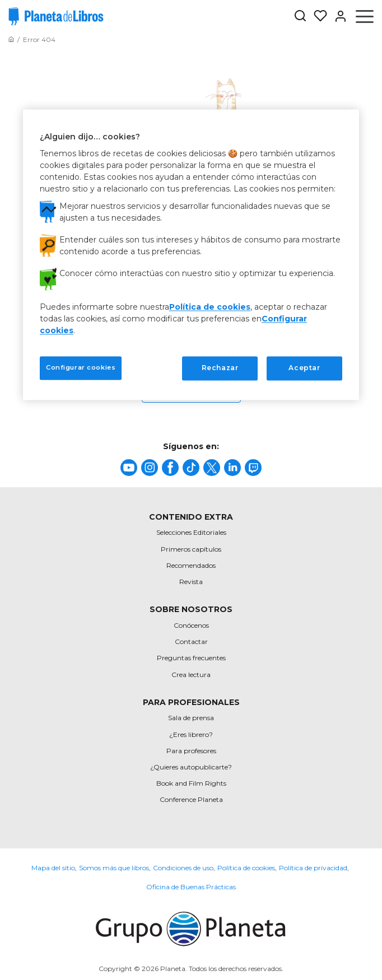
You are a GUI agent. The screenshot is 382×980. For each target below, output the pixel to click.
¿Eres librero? (191, 734)
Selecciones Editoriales (191, 532)
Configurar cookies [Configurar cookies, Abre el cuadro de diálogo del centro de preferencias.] (81, 368)
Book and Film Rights (191, 783)
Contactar (191, 641)
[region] (191, 255)
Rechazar (220, 368)
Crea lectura (191, 675)
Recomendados (191, 565)
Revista (191, 582)
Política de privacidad (313, 868)
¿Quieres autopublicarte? (191, 767)
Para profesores (191, 751)
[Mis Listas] (317, 16)
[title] (129, 468)
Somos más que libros (114, 868)
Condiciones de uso (183, 868)
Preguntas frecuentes (191, 658)
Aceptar (304, 368)
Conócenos (191, 625)
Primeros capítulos (191, 549)
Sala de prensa (191, 718)
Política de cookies (246, 868)
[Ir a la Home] (11, 39)
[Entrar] (337, 16)
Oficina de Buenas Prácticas (191, 887)
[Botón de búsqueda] (300, 17)
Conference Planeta (191, 799)
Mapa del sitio (53, 868)
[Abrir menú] (365, 16)
